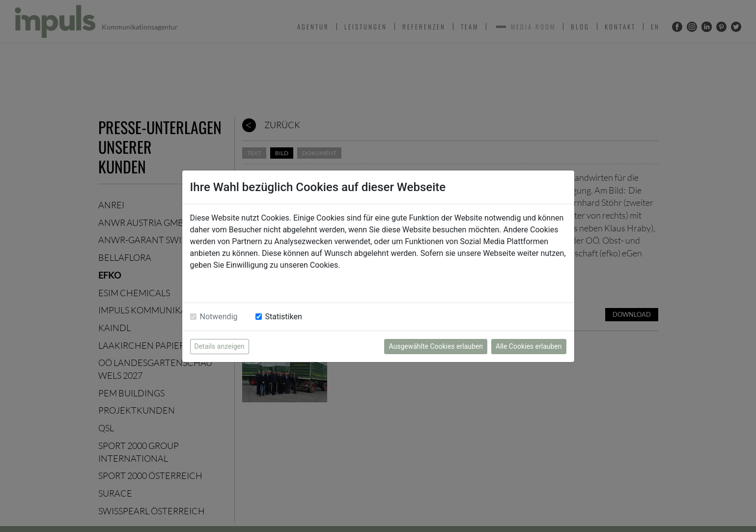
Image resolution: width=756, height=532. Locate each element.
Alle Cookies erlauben (529, 346)
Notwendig (219, 317)
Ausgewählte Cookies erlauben (436, 346)
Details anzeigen (220, 346)
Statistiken (284, 317)
